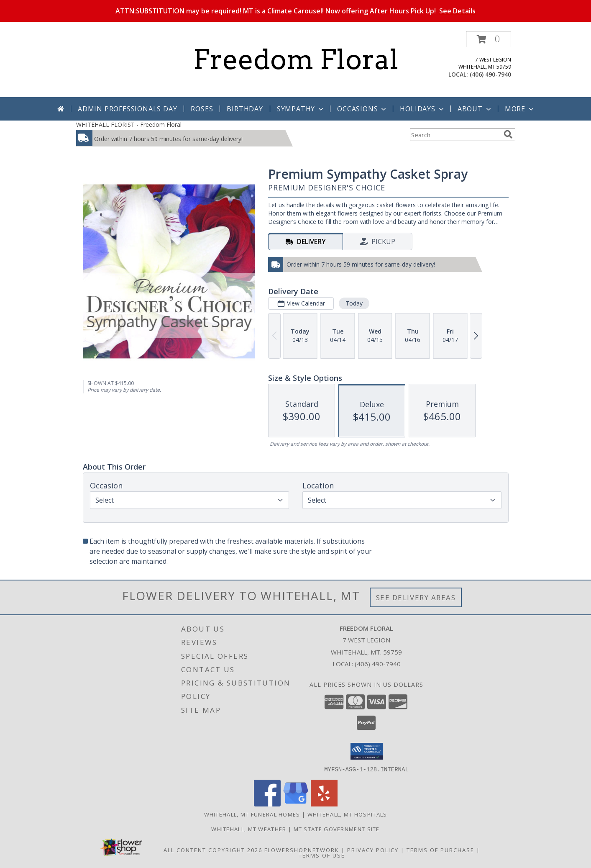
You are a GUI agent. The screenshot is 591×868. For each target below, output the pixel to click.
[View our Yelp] (324, 804)
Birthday (245, 109)
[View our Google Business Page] (296, 804)
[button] (489, 39)
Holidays (422, 109)
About (475, 109)
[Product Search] (455, 135)
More (520, 109)
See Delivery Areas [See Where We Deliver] (416, 597)
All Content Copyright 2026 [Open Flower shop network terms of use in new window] (213, 850)
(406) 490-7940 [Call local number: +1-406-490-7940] (490, 74)
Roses (202, 109)
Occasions (362, 109)
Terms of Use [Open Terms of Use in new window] (322, 855)
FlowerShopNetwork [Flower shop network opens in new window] (302, 850)
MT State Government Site (337, 829)
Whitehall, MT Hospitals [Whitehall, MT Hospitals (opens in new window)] (347, 814)
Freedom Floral (296, 59)
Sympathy (301, 109)
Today (354, 303)
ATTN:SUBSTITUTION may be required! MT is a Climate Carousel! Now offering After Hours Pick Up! (295, 11)
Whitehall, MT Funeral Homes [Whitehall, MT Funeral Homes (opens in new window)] (252, 814)
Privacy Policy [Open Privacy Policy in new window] (373, 850)
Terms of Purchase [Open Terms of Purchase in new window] (440, 850)
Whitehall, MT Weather (249, 829)
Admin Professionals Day (127, 109)
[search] (508, 134)
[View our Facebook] (267, 804)
